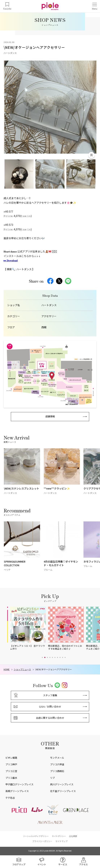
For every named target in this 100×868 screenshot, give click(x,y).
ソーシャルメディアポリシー (36, 836)
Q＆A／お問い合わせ (50, 706)
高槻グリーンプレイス (17, 791)
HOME (7, 669)
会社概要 (73, 836)
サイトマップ (61, 841)
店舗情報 (50, 416)
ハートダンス (49, 305)
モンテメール (57, 758)
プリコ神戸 (11, 764)
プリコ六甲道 (57, 764)
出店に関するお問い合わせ (50, 718)
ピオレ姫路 (11, 758)
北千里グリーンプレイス (63, 791)
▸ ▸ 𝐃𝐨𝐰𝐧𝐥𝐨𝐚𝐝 (11, 260)
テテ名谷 (10, 798)
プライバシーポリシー (42, 841)
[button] (42, 657)
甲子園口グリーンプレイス (19, 784)
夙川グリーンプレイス (62, 784)
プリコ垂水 (11, 778)
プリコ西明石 (57, 771)
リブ (52, 778)
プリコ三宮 (11, 771)
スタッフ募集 (50, 695)
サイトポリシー (59, 836)
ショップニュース (22, 669)
